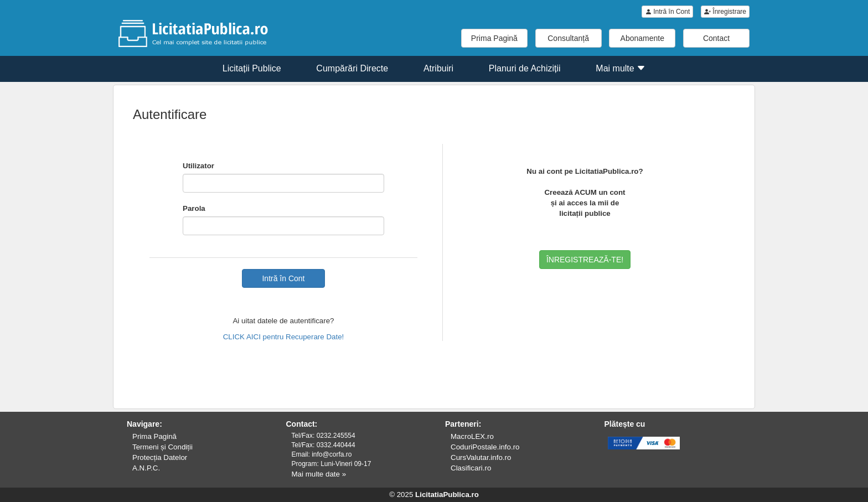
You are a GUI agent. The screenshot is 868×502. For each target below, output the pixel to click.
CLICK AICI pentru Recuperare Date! (284, 337)
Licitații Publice (252, 68)
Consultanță (568, 38)
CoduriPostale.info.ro (485, 447)
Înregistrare (725, 12)
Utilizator (198, 166)
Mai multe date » (319, 474)
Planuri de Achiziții (525, 68)
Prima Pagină (494, 38)
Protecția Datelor (160, 457)
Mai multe (621, 68)
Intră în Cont (667, 12)
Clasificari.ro (471, 468)
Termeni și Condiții (162, 447)
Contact (716, 38)
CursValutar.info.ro (481, 457)
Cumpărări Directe (352, 68)
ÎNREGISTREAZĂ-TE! (585, 260)
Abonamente (642, 38)
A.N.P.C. (146, 468)
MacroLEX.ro (472, 436)
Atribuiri (438, 68)
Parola (194, 208)
